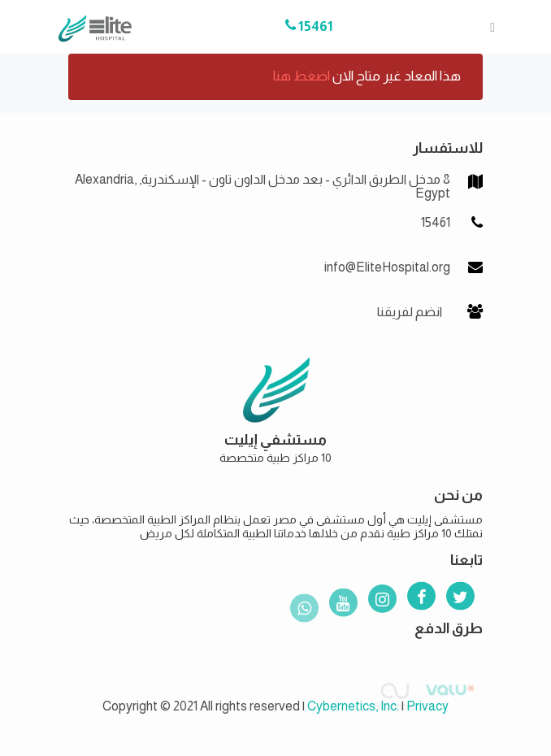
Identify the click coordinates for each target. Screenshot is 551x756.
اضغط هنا (302, 76)
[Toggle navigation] (488, 27)
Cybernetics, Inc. (353, 706)
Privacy (427, 706)
